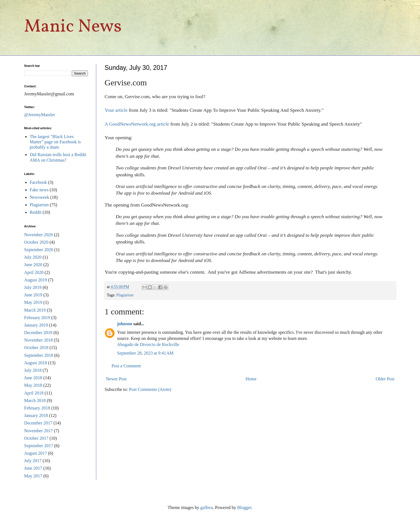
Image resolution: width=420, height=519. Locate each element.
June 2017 (33, 468)
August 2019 (36, 280)
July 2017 (33, 461)
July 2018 (33, 370)
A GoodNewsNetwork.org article (137, 124)
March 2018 (35, 400)
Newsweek (39, 197)
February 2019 (37, 318)
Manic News (73, 27)
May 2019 (33, 302)
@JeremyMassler (40, 115)
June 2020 (33, 265)
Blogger (244, 507)
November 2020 (39, 235)
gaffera (207, 507)
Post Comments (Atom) (150, 389)
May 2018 (33, 385)
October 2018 (36, 348)
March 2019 (35, 310)
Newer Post (116, 379)
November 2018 (39, 340)
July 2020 (33, 257)
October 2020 (36, 242)
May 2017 (33, 476)
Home (251, 379)
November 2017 (39, 431)
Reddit (36, 212)
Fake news (39, 190)
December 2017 (38, 423)
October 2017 (36, 438)
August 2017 (36, 453)
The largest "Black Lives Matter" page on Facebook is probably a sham (55, 142)
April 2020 (34, 272)
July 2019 (33, 287)
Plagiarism (125, 295)
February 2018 (37, 408)
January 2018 (36, 415)
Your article (116, 110)
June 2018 (33, 378)
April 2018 (34, 393)
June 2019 (33, 295)
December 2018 (38, 333)
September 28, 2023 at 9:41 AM (145, 353)
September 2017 (39, 446)
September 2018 (39, 355)
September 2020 (39, 250)
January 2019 (36, 325)
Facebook (38, 182)
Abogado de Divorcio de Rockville (148, 344)
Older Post (385, 379)
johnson (125, 324)
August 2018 (36, 363)
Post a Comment (126, 366)
